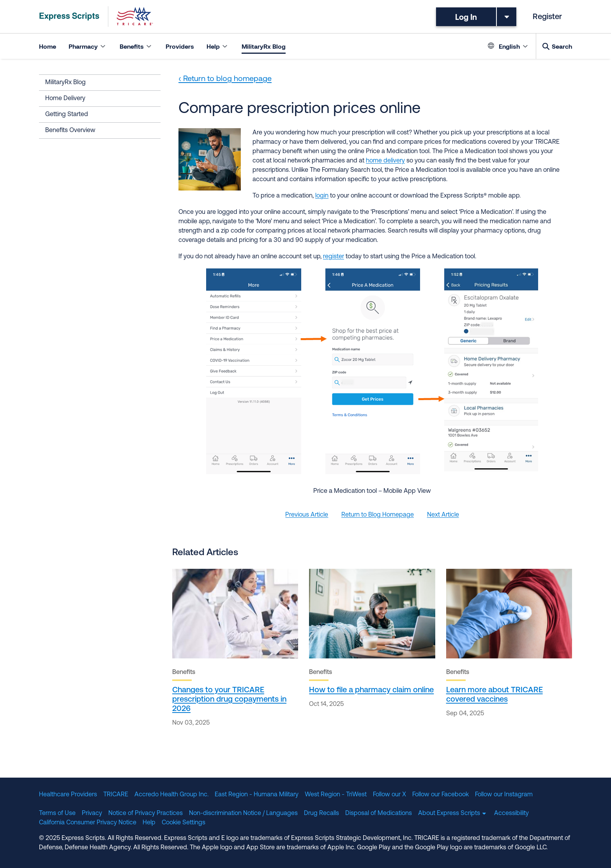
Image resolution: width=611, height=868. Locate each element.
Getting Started (67, 115)
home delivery (385, 161)
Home (48, 46)
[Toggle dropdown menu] (507, 17)
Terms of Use (57, 813)
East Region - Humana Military (257, 795)
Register (547, 17)
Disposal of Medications (379, 813)
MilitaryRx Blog (264, 46)
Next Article (443, 515)
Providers (180, 46)
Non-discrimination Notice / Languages (243, 813)
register (334, 257)
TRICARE (116, 795)
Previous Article (307, 515)
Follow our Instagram (504, 795)
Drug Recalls (321, 813)
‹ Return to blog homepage (225, 79)
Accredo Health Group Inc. (171, 795)
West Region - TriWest (336, 795)
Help (149, 823)
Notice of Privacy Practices (146, 813)
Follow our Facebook (441, 795)
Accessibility (511, 813)
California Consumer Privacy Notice (88, 823)
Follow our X (389, 795)
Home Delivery (65, 99)
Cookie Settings (184, 823)
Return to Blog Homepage (378, 515)
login (322, 196)
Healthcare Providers (68, 795)
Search (562, 46)
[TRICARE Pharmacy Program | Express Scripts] (96, 17)
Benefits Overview (70, 131)
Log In (466, 17)
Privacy (92, 813)
